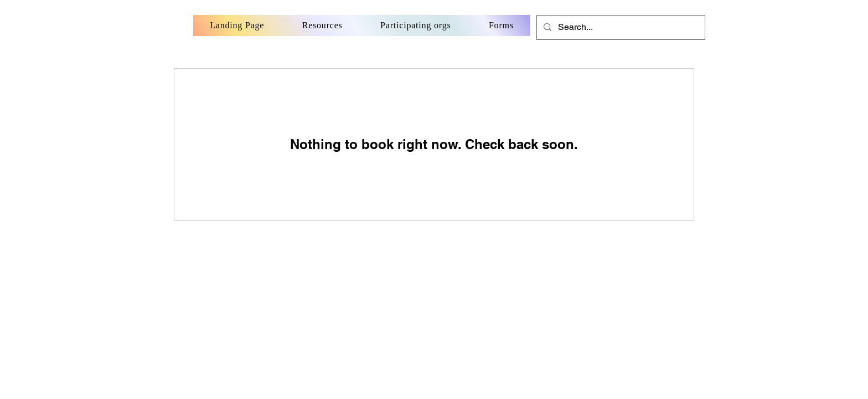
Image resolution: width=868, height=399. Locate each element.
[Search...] (620, 27)
